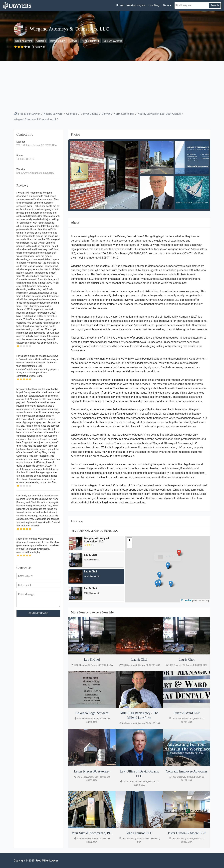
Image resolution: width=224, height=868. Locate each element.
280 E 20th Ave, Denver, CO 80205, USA (37, 145)
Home (120, 5)
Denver (74, 41)
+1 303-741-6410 (25, 159)
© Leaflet (186, 600)
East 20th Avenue (113, 41)
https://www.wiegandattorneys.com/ (35, 173)
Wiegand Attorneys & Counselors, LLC (36, 119)
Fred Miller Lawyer (29, 114)
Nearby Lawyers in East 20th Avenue (159, 114)
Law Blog (154, 5)
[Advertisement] (112, 86)
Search (215, 5)
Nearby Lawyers (136, 5)
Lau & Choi (170, 557)
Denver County (58, 41)
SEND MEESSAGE (38, 613)
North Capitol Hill (90, 41)
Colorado (41, 41)
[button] (168, 566)
